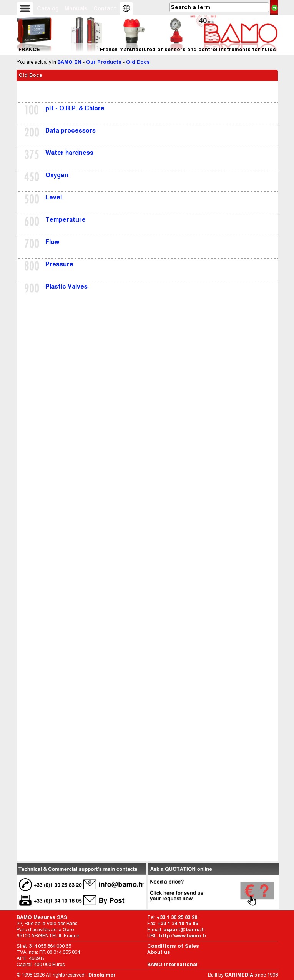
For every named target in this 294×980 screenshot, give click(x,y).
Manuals (76, 8)
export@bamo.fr (184, 929)
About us (159, 952)
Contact (105, 8)
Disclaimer (102, 975)
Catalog (48, 8)
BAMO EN (69, 62)
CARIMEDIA (239, 975)
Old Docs (138, 62)
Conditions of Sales (173, 946)
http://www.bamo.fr (183, 936)
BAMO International (172, 964)
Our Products (104, 62)
